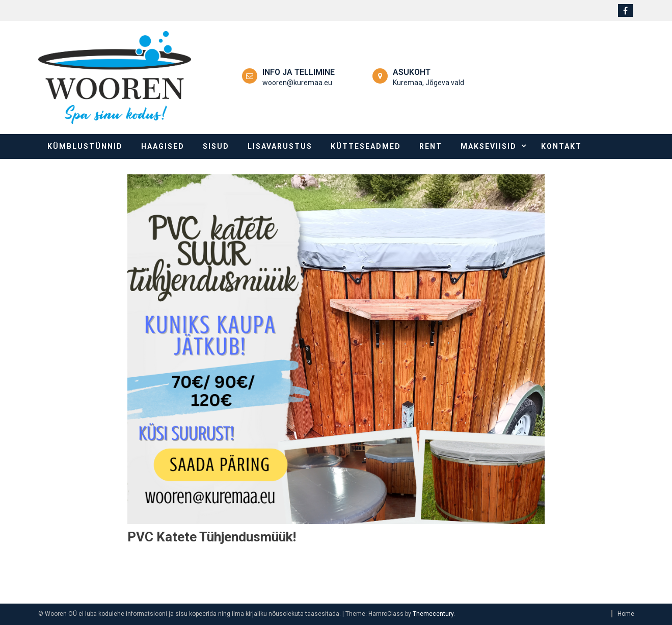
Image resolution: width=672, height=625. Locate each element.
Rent (431, 146)
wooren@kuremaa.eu (297, 83)
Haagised (163, 146)
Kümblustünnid (85, 146)
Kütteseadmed (366, 146)
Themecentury (433, 614)
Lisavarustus (280, 146)
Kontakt (561, 146)
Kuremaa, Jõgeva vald (428, 83)
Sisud (216, 146)
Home (626, 614)
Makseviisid (489, 146)
